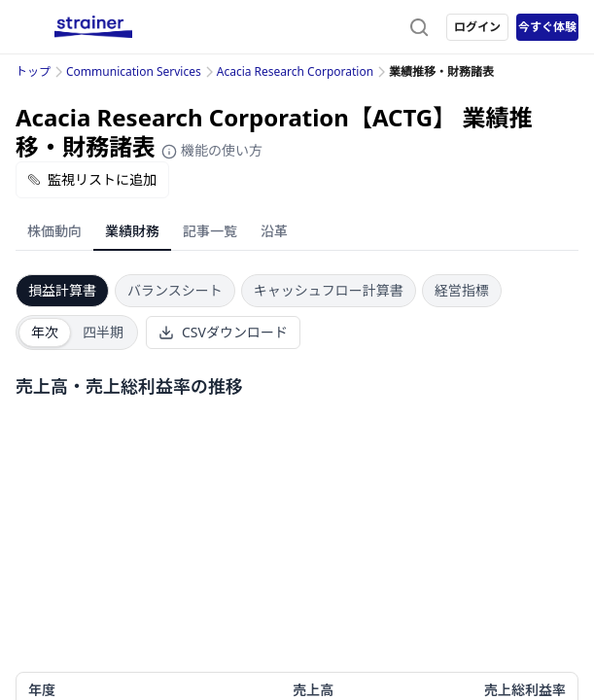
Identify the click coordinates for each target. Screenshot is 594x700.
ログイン (477, 27)
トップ (33, 71)
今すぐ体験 (547, 27)
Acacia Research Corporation (295, 71)
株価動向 (54, 231)
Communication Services (134, 71)
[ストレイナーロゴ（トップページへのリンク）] (93, 27)
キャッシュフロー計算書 (329, 290)
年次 (45, 332)
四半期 (103, 332)
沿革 (274, 231)
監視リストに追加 (92, 179)
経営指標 (462, 290)
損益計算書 (62, 290)
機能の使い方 (212, 150)
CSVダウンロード (223, 332)
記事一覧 (210, 231)
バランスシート (175, 290)
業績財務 (132, 231)
